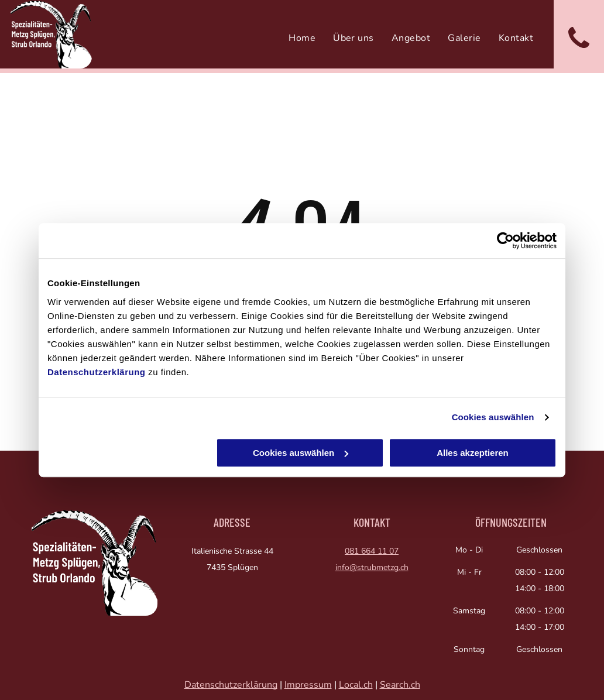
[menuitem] (302, 38)
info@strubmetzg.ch (372, 567)
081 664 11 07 (372, 551)
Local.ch (356, 685)
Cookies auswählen (493, 417)
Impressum (308, 685)
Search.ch (400, 685)
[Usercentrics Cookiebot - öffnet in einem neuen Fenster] (505, 241)
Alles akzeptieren (473, 453)
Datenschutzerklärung (97, 372)
